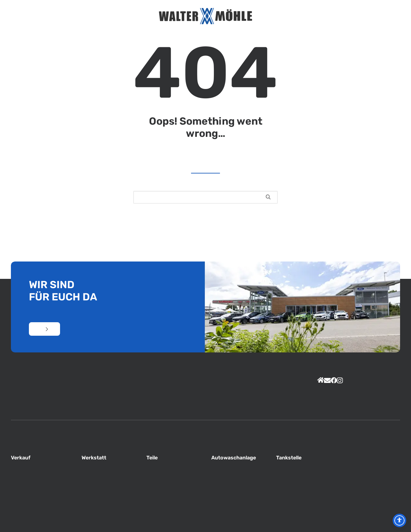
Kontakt (314, 16)
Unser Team (130, 16)
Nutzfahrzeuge (303, 16)
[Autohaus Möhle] (205, 16)
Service (140, 16)
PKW (292, 16)
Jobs (270, 16)
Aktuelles (108, 16)
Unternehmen (119, 16)
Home (97, 16)
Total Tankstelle (281, 16)
